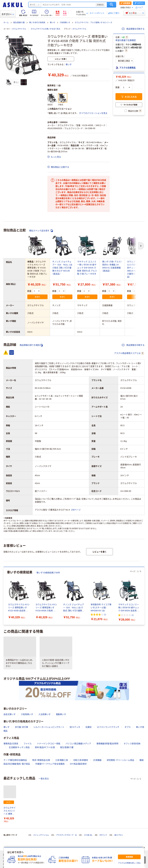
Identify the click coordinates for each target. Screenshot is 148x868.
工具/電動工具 (62, 760)
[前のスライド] (4, 596)
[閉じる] (144, 848)
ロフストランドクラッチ (108, 727)
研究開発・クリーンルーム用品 (120, 760)
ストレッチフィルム (41, 835)
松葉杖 (89, 727)
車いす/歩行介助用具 (37, 23)
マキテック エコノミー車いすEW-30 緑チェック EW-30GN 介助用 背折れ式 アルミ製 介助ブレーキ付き (87, 268)
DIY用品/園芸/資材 (78, 764)
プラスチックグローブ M (66, 835)
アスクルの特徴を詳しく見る (129, 863)
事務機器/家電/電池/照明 (107, 744)
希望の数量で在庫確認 (126, 40)
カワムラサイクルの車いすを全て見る (46, 29)
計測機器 (97, 760)
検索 (112, 5)
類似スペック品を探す (41, 231)
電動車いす (61, 714)
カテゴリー (8, 14)
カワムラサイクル (19, 29)
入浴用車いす (45, 714)
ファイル (28, 744)
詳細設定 (100, 5)
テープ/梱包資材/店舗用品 (15, 760)
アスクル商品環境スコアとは (129, 353)
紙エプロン (119, 835)
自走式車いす (10, 714)
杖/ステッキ (75, 727)
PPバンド (103, 835)
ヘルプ (140, 8)
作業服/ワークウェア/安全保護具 (50, 764)
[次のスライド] (144, 596)
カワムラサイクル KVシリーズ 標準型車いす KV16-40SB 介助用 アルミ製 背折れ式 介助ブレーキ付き (10, 811)
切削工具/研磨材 (81, 760)
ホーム (6, 23)
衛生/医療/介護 (19, 23)
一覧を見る (44, 779)
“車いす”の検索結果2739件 (48, 573)
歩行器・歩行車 (21, 727)
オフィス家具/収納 (132, 744)
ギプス (128, 727)
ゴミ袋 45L (88, 835)
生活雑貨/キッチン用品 (19, 747)
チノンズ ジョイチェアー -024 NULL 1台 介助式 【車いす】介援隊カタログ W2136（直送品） (62, 268)
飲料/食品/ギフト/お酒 (45, 747)
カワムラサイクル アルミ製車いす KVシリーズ (93, 23)
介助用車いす (65, 23)
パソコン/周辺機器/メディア (78, 744)
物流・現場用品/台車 (41, 760)
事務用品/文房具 (11, 744)
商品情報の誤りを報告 (31, 345)
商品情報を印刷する (133, 29)
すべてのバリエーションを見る (93, 113)
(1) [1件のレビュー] (105, 614)
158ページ (76, 510)
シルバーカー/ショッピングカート (49, 727)
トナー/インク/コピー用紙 (49, 744)
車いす (52, 23)
